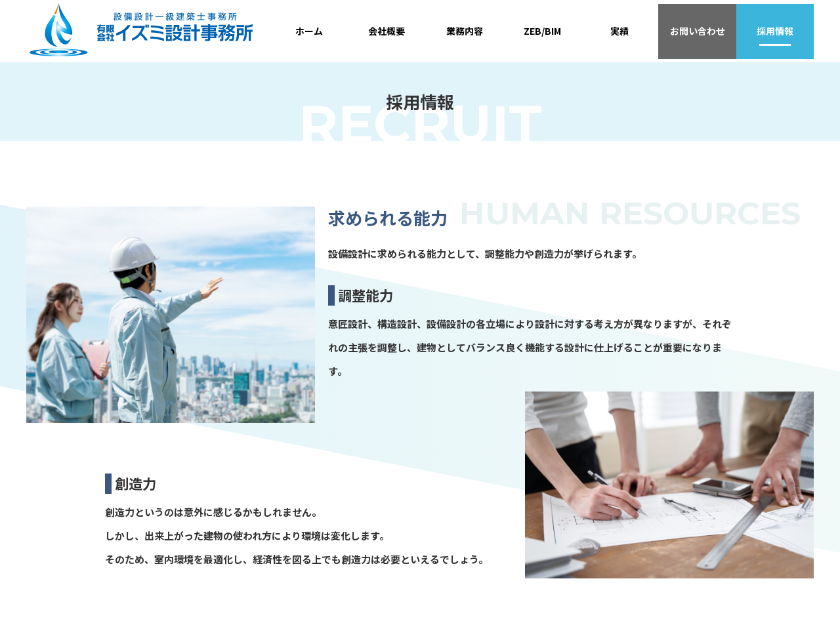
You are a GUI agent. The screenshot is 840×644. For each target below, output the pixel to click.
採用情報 (775, 31)
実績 (619, 31)
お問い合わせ (698, 31)
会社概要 (387, 31)
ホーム (309, 31)
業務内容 (465, 31)
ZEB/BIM (542, 31)
